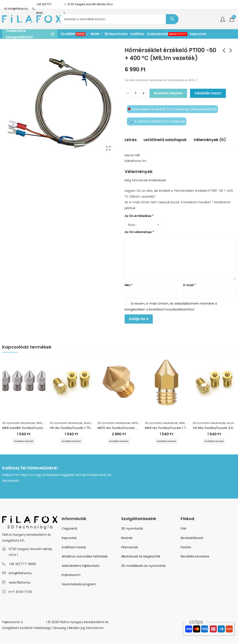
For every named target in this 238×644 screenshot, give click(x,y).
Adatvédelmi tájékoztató (81, 566)
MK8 (39, 423)
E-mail (190, 285)
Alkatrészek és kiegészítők (141, 557)
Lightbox (108, 148)
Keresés (172, 19)
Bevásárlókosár (192, 538)
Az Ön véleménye (139, 232)
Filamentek (130, 547)
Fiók (184, 529)
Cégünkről (69, 529)
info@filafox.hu (20, 574)
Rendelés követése (195, 557)
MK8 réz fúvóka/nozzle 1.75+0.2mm (173, 428)
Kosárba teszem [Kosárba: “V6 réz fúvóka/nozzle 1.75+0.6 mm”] (71, 441)
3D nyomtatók (132, 529)
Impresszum (71, 575)
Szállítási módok (74, 547)
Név (129, 285)
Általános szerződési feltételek (85, 557)
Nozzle (88, 423)
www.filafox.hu (20, 583)
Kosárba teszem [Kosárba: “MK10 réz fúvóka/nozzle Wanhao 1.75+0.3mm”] (119, 441)
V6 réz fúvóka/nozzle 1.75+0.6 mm (77, 428)
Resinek (127, 538)
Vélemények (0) (210, 140)
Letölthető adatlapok (165, 140)
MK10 (135, 423)
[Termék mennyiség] (136, 93)
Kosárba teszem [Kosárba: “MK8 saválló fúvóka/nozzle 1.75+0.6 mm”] (24, 441)
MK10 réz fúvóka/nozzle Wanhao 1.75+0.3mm (133, 428)
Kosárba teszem (168, 93)
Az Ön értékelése (139, 216)
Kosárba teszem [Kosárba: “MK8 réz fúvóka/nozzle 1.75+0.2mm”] (167, 441)
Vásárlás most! (208, 93)
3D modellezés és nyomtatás (143, 566)
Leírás (131, 140)
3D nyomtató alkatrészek (19, 423)
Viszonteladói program (79, 585)
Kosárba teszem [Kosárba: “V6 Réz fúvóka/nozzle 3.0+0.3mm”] (214, 441)
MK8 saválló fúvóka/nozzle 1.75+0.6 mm (34, 428)
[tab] (131, 140)
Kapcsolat (69, 538)
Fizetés (186, 547)
